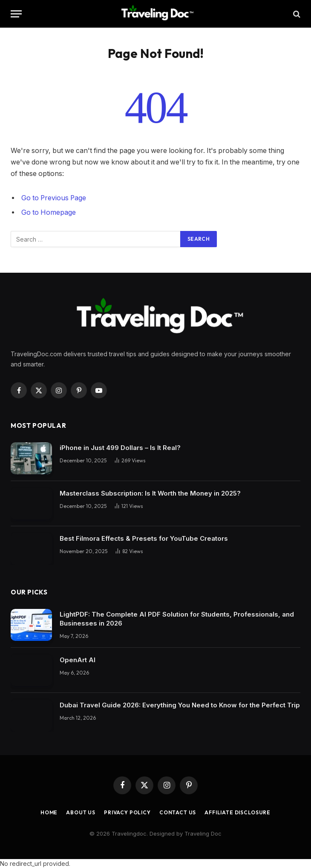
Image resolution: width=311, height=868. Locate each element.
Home (49, 812)
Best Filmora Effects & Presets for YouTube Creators (144, 538)
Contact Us (178, 812)
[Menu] (16, 14)
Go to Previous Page (54, 198)
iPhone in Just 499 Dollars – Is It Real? (120, 448)
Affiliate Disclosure (238, 812)
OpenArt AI (78, 660)
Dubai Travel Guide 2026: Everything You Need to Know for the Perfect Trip (180, 705)
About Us (81, 812)
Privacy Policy (127, 812)
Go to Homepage (49, 212)
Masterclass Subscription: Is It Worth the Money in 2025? (150, 493)
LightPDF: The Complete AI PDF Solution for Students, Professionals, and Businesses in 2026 (177, 619)
